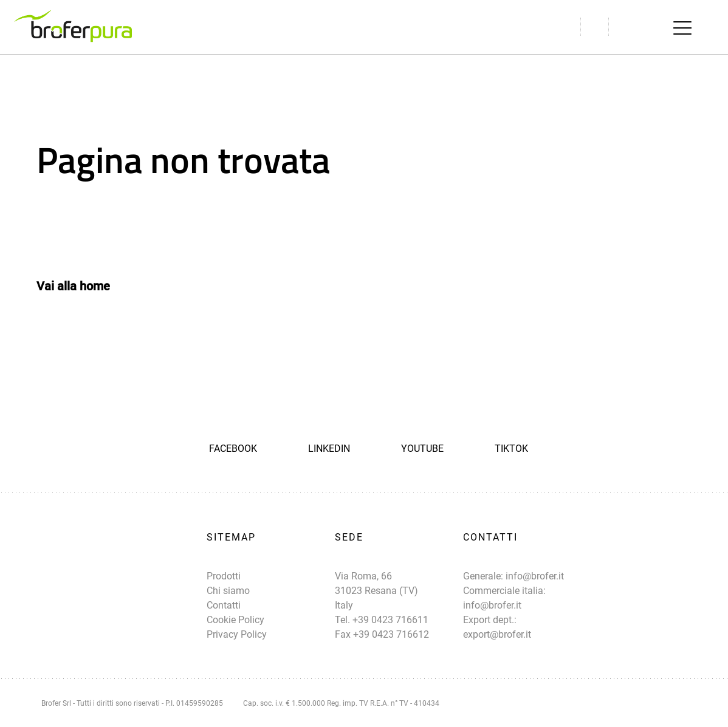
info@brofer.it (535, 576)
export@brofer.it (497, 634)
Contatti (224, 605)
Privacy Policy (237, 634)
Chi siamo (228, 591)
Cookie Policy (235, 620)
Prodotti (224, 576)
